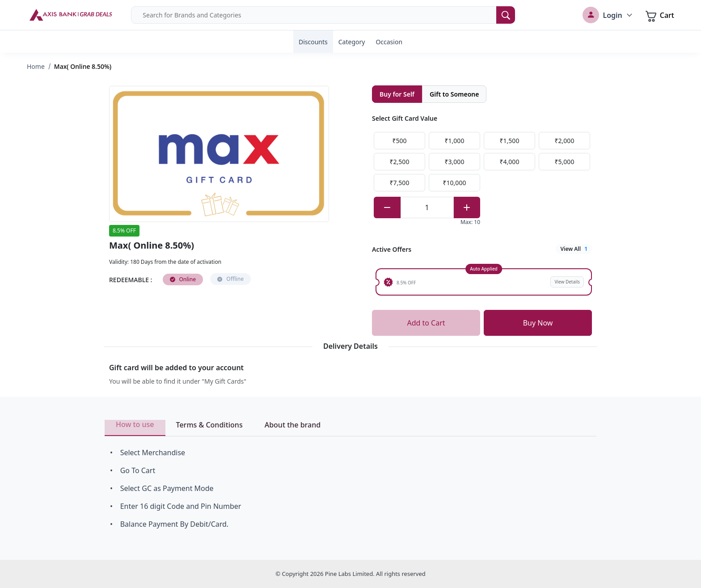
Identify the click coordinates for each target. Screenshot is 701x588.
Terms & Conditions (209, 425)
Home (36, 66)
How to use (135, 425)
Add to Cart (426, 323)
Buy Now (538, 323)
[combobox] (323, 15)
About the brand (293, 425)
